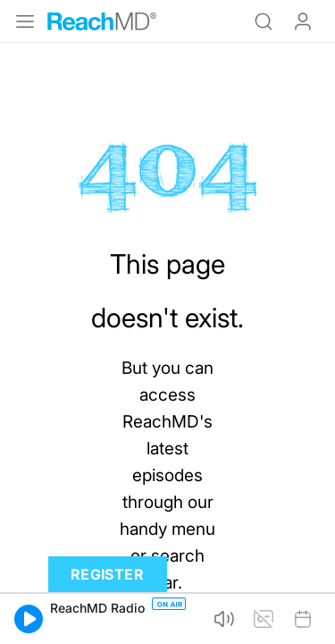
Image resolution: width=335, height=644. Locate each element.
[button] (29, 619)
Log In (303, 21)
